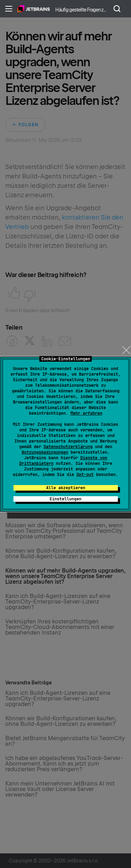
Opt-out (85, 475)
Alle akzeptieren (66, 488)
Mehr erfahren (86, 413)
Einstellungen (65, 499)
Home (34, 9)
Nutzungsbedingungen (45, 452)
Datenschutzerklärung (68, 447)
